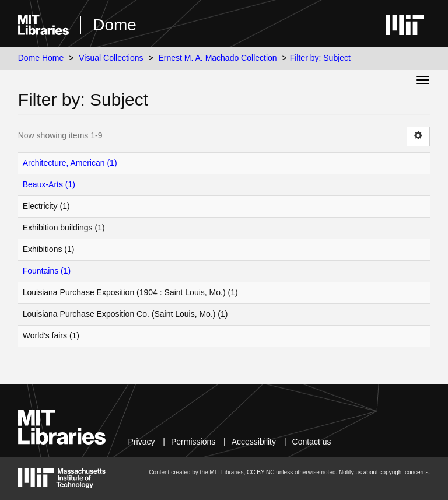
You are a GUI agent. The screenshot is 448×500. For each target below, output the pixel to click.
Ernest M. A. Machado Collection (218, 58)
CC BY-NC (260, 472)
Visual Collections (111, 58)
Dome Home (41, 58)
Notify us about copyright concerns (384, 472)
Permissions (193, 442)
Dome (115, 25)
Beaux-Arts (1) (49, 184)
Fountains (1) (47, 271)
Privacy (142, 442)
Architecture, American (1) (70, 163)
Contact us (312, 442)
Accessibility (254, 442)
